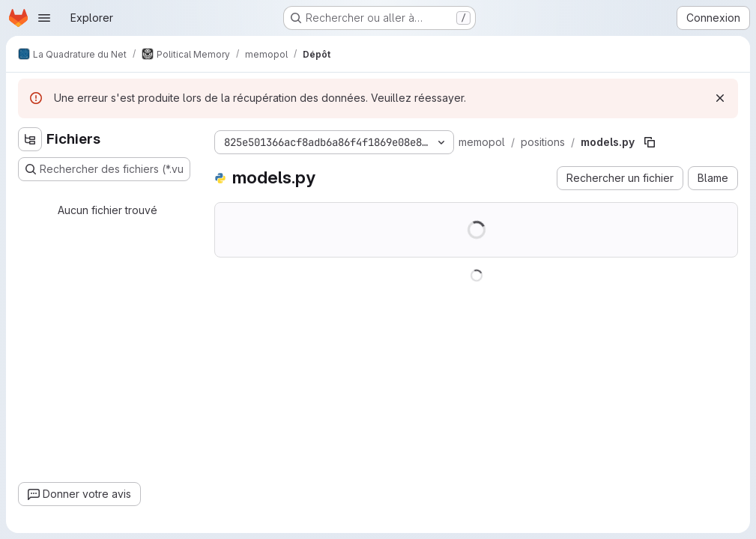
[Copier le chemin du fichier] (650, 142)
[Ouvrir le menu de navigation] (44, 18)
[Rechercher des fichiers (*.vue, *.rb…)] (104, 169)
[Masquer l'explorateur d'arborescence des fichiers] (30, 139)
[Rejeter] (720, 98)
